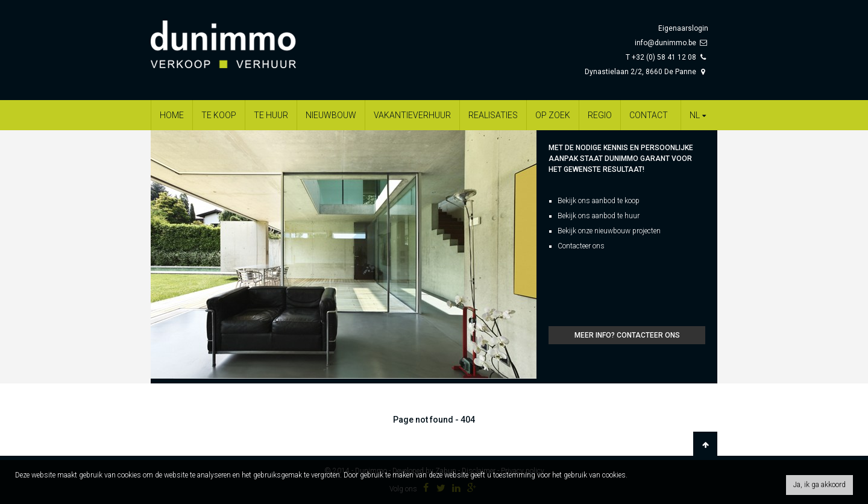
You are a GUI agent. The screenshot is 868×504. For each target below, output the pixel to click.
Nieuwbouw (331, 115)
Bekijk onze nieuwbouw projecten (609, 231)
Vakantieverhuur (412, 115)
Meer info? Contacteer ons (627, 335)
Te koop (219, 115)
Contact (649, 115)
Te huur (271, 115)
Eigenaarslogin (683, 28)
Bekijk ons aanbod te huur (599, 216)
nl (699, 115)
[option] (344, 254)
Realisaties (493, 115)
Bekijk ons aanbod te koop (599, 201)
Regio (600, 115)
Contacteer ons (581, 246)
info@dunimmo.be (665, 43)
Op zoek (553, 115)
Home (172, 115)
